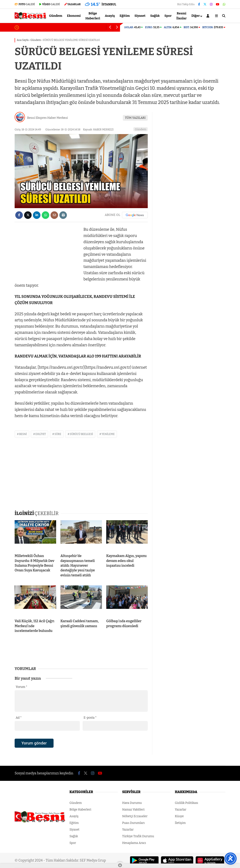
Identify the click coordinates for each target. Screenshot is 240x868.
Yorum (22, 687)
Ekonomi (74, 16)
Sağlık (155, 16)
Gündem (56, 16)
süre (58, 434)
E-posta (90, 718)
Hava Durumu (132, 803)
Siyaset (140, 16)
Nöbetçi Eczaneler (135, 816)
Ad (19, 718)
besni (23, 434)
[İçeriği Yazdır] (63, 215)
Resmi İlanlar (182, 16)
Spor (168, 16)
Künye (179, 816)
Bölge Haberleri (93, 16)
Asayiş (110, 16)
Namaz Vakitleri (133, 810)
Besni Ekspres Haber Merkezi (47, 118)
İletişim (180, 823)
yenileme (108, 434)
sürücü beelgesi (81, 434)
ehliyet (41, 434)
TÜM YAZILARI (135, 118)
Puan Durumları (133, 823)
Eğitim (125, 16)
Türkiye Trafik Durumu (138, 836)
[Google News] (135, 215)
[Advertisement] (47, 253)
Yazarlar (128, 830)
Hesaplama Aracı (134, 843)
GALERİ (25, 4)
